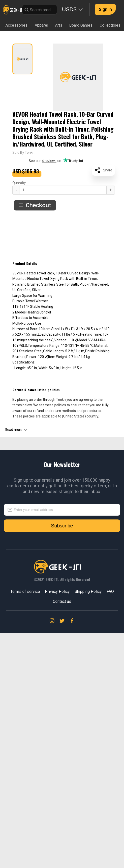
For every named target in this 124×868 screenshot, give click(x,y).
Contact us (62, 831)
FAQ (110, 821)
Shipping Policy (88, 821)
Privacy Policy (57, 821)
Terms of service (25, 821)
